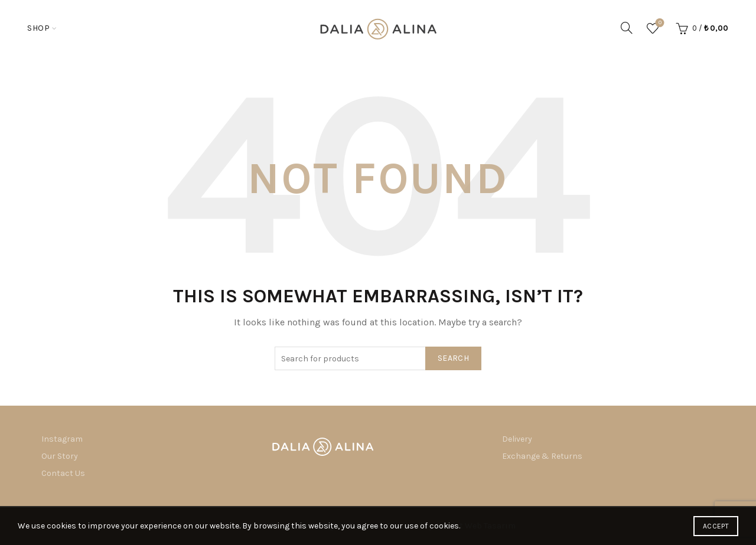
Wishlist (659, 23)
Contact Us (63, 473)
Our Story (60, 456)
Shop (38, 28)
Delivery (517, 439)
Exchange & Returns (542, 456)
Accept (716, 526)
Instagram (62, 439)
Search (453, 358)
